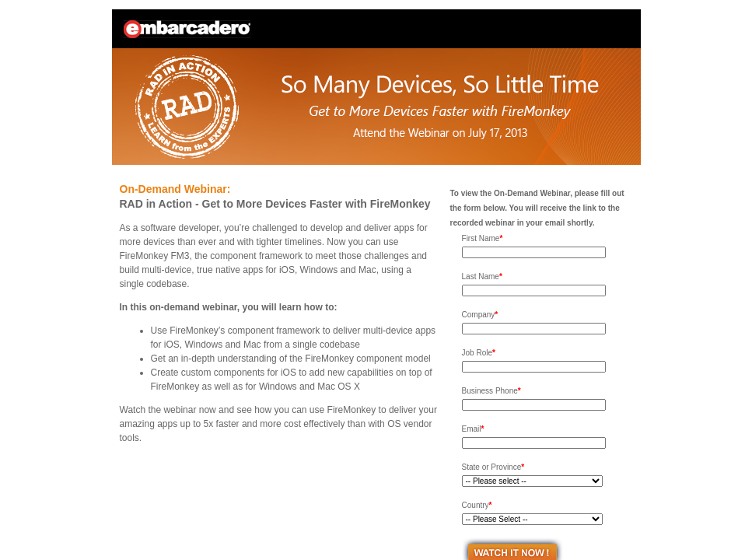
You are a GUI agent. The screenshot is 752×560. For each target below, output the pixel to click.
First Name (483, 238)
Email (473, 429)
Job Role (479, 353)
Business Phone (491, 391)
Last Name (482, 276)
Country (477, 505)
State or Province (493, 467)
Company (480, 315)
